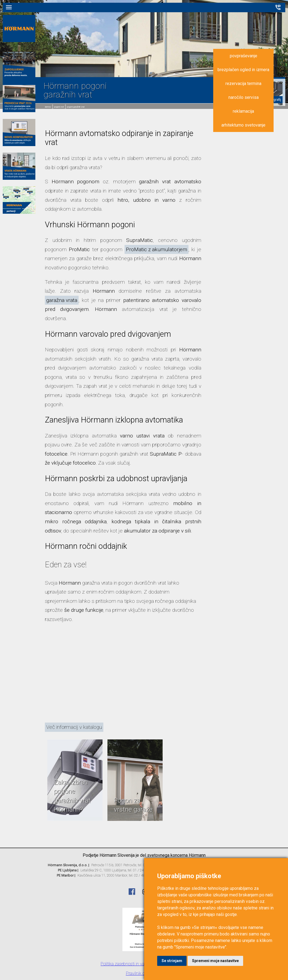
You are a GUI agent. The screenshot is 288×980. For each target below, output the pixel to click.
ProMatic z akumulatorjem (157, 249)
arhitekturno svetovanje (243, 125)
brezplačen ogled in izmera (243, 70)
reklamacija (243, 111)
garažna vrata (62, 300)
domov (48, 107)
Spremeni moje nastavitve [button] (215, 961)
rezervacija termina (243, 83)
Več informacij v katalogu (74, 727)
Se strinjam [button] (172, 961)
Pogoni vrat (59, 107)
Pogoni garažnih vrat (76, 107)
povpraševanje (244, 56)
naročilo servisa (244, 97)
